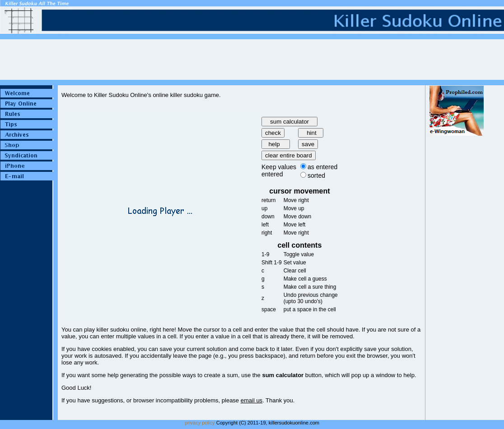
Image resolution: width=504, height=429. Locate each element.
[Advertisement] (457, 271)
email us (252, 400)
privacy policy (200, 423)
